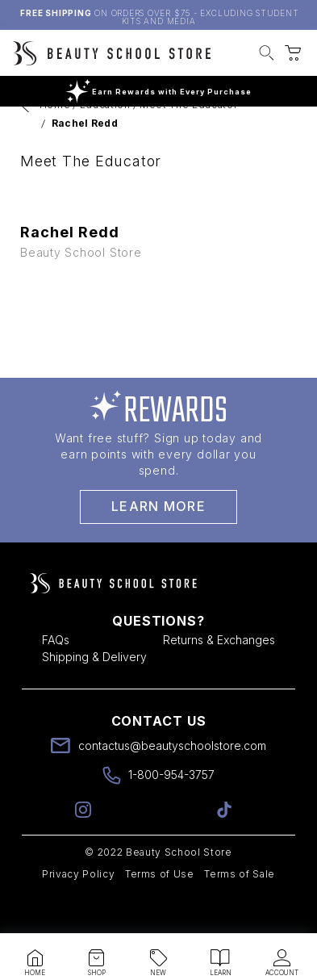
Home (55, 140)
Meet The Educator (188, 140)
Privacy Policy (78, 909)
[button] (267, 55)
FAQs (56, 675)
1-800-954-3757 (171, 810)
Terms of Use (160, 909)
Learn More (158, 542)
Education (105, 140)
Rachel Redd (85, 159)
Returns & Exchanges (219, 675)
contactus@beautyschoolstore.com (172, 781)
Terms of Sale (240, 909)
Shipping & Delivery (94, 692)
